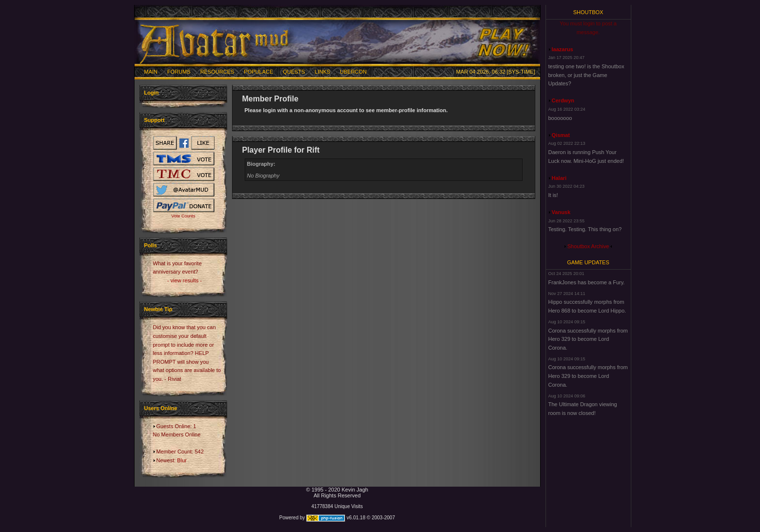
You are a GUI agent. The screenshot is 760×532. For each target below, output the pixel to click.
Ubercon (353, 72)
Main (151, 72)
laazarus (563, 49)
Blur (182, 460)
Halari (559, 178)
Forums (179, 72)
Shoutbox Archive (588, 246)
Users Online (161, 408)
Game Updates (588, 262)
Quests (294, 72)
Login (152, 93)
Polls (151, 245)
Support (155, 120)
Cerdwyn (563, 100)
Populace (258, 72)
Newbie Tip (158, 309)
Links (323, 72)
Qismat (561, 135)
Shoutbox (588, 12)
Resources (217, 72)
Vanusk (561, 212)
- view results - (185, 280)
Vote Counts (183, 216)
